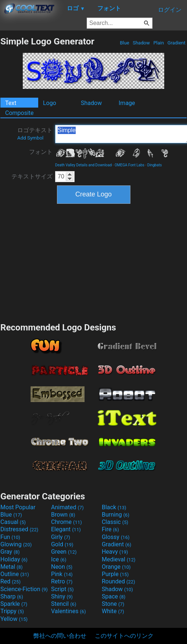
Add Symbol (30, 138)
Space (114, 596)
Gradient (177, 43)
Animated (67, 507)
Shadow (141, 43)
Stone (113, 604)
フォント (41, 152)
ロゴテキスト (35, 134)
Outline (15, 574)
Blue (125, 43)
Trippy (12, 611)
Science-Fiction (24, 589)
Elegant (66, 529)
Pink (62, 574)
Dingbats (155, 165)
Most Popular (18, 507)
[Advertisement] (94, 262)
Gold (62, 544)
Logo (50, 103)
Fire (110, 529)
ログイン (170, 10)
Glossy (116, 537)
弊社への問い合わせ (60, 636)
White (113, 611)
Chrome (66, 522)
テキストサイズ (32, 176)
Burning (116, 515)
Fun (10, 537)
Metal (12, 567)
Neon (62, 567)
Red (10, 581)
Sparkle (14, 604)
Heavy (115, 552)
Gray (10, 552)
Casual (13, 522)
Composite (19, 113)
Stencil (64, 604)
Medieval (119, 559)
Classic (115, 522)
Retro (62, 581)
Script (62, 589)
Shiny (62, 596)
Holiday (14, 559)
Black (114, 507)
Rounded (118, 581)
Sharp (12, 596)
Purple (115, 574)
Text (11, 103)
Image (127, 103)
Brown (63, 515)
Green (64, 552)
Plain (159, 43)
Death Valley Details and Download (83, 165)
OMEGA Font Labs (130, 165)
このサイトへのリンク (124, 636)
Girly (61, 537)
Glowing (16, 544)
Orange (116, 567)
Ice (59, 559)
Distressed (19, 529)
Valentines (69, 611)
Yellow (14, 619)
